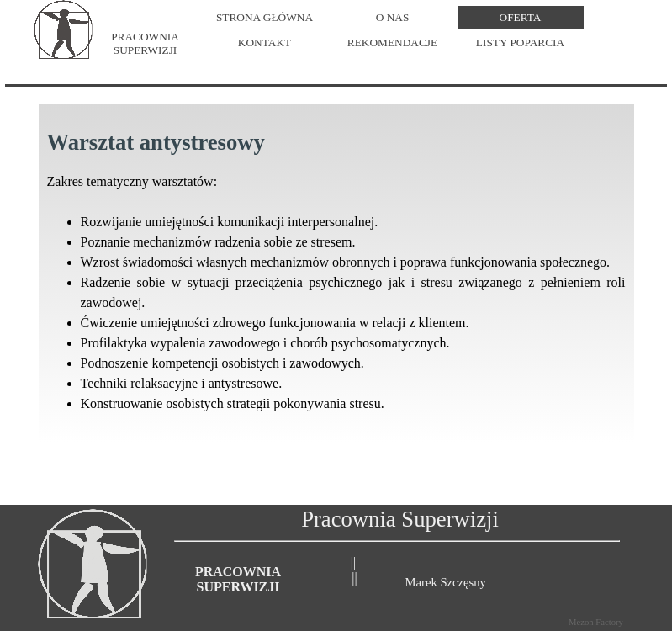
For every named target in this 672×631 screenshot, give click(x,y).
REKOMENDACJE (392, 42)
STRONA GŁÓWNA (265, 16)
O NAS (393, 16)
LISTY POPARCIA (520, 42)
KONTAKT (265, 42)
